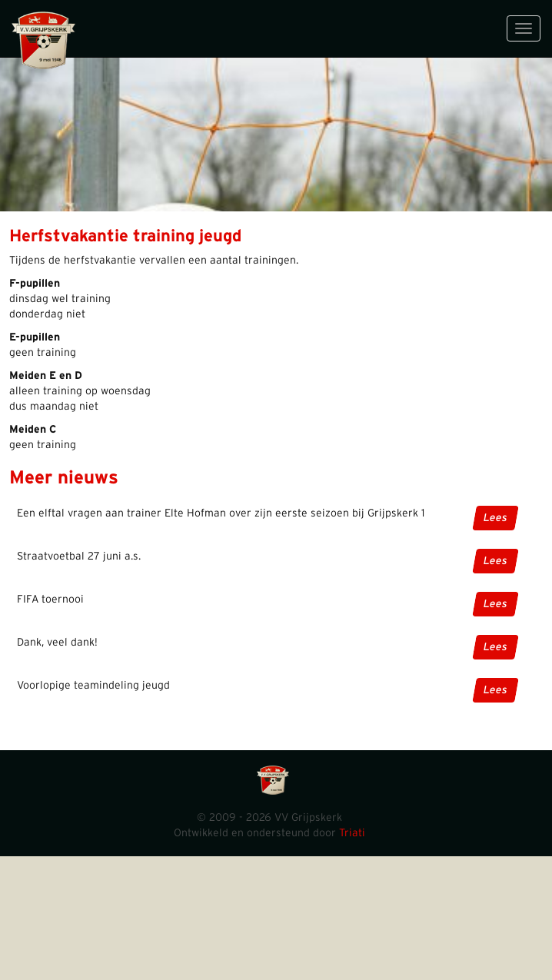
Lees (495, 518)
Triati (352, 833)
